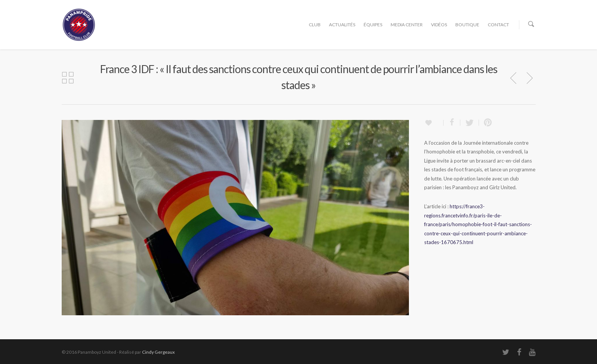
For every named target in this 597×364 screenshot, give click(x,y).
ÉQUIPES (373, 25)
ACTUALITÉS (342, 25)
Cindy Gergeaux (158, 352)
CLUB (315, 25)
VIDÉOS (439, 25)
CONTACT (498, 25)
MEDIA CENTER (407, 25)
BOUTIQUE (467, 25)
